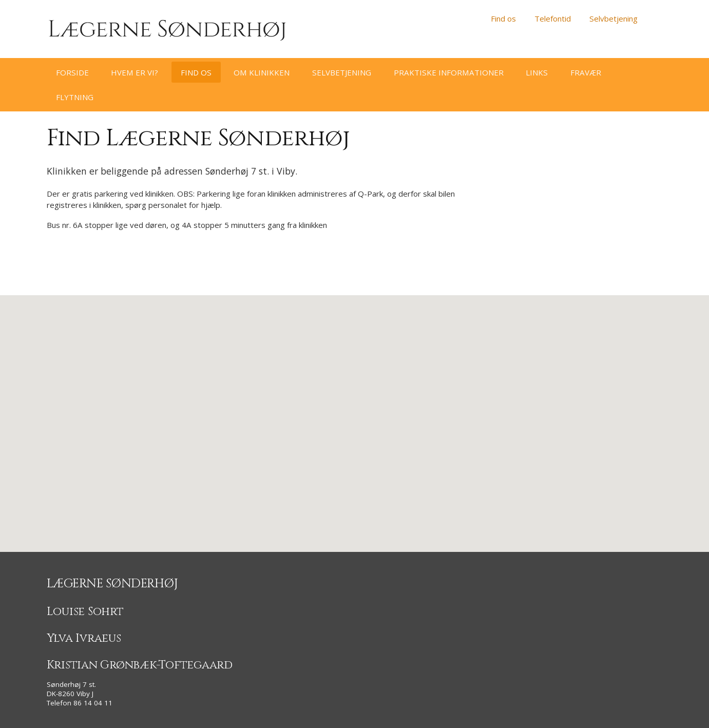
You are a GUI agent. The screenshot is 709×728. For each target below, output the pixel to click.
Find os (503, 18)
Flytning (75, 97)
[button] (355, 414)
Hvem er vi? (135, 72)
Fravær (586, 72)
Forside (72, 72)
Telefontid (553, 18)
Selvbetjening (614, 18)
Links (537, 72)
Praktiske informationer (449, 72)
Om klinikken (262, 72)
